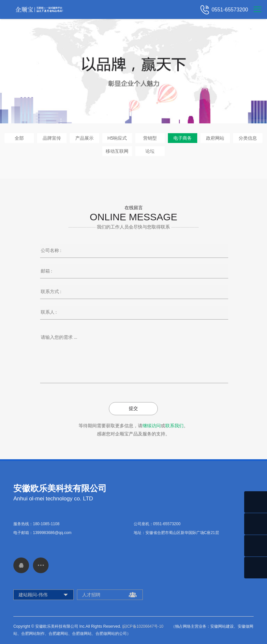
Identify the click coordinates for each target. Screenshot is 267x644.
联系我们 (174, 426)
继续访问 (152, 426)
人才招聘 (91, 595)
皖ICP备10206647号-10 (143, 626)
